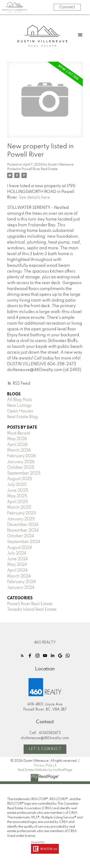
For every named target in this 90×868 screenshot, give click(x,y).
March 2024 (19, 576)
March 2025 (19, 507)
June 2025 (18, 491)
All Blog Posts (20, 400)
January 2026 (21, 462)
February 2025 (22, 513)
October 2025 (21, 468)
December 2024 (23, 525)
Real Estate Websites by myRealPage (45, 770)
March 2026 (19, 450)
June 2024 (17, 559)
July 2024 (17, 553)
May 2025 (17, 496)
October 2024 (21, 536)
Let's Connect (45, 749)
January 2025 (21, 519)
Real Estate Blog (22, 417)
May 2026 (17, 439)
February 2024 (21, 582)
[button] (22, 656)
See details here (35, 197)
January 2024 (21, 588)
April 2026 (17, 445)
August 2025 (20, 479)
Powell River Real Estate (40, 169)
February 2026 (21, 456)
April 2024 (17, 570)
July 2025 (17, 485)
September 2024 (24, 542)
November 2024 (23, 530)
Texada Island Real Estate (32, 610)
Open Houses (20, 411)
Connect (67, 7)
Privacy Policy (44, 765)
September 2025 (24, 473)
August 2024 (19, 548)
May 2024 (17, 565)
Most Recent (19, 433)
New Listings (19, 406)
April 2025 (17, 502)
